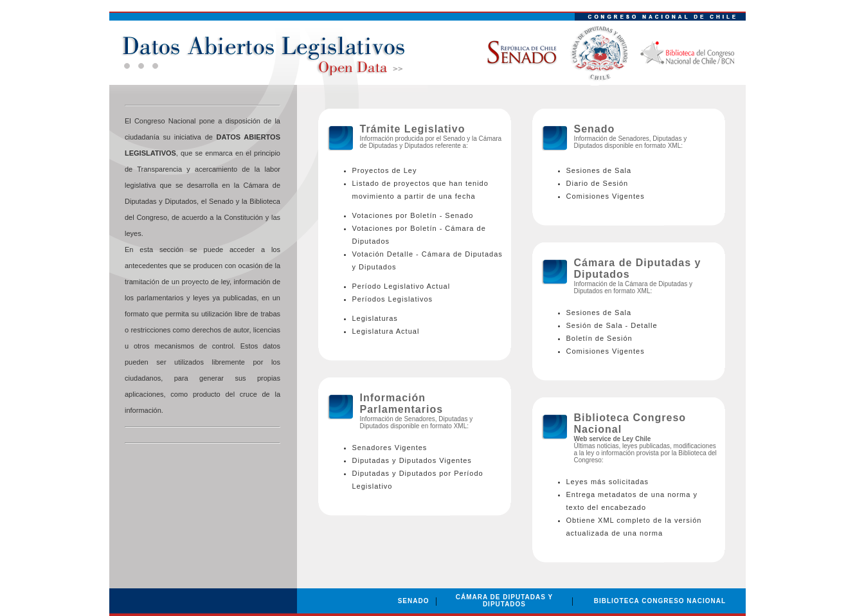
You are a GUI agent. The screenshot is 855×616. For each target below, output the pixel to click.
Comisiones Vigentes (606, 196)
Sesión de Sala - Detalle (612, 325)
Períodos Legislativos (393, 299)
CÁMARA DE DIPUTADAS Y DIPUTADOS (504, 601)
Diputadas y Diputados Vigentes (412, 460)
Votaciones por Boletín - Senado (413, 215)
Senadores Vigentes (390, 448)
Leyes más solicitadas (608, 482)
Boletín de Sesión (599, 338)
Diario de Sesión (598, 183)
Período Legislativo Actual (401, 286)
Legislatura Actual (386, 331)
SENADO (414, 601)
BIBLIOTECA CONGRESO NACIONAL (660, 601)
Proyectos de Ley (385, 170)
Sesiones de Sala (599, 170)
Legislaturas (375, 318)
